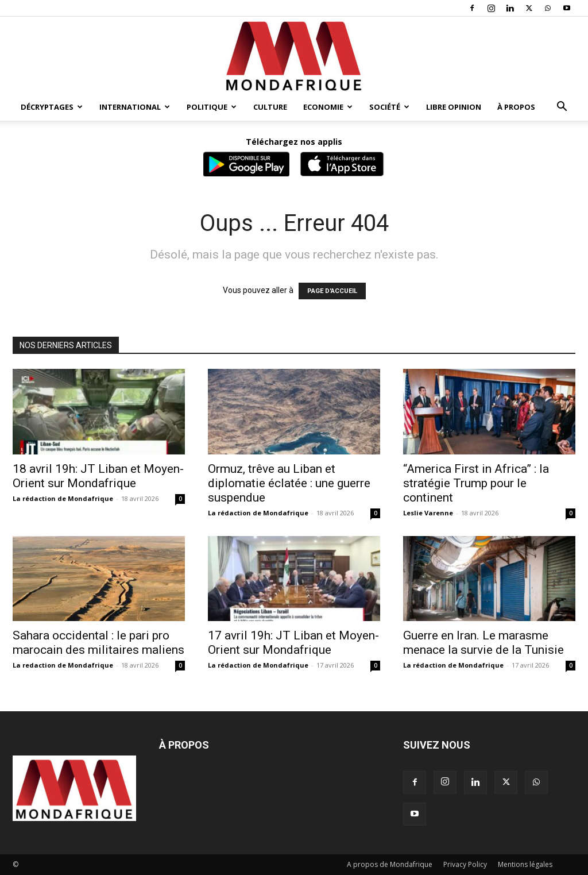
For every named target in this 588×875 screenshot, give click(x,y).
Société (389, 107)
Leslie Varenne (428, 513)
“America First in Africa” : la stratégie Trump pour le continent (476, 483)
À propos (516, 107)
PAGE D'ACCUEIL (332, 291)
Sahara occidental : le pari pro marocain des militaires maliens (98, 643)
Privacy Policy (465, 864)
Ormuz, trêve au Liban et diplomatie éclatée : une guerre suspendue (289, 483)
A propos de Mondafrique (390, 864)
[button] (562, 108)
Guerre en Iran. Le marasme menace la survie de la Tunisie (483, 643)
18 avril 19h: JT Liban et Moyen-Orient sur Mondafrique (98, 476)
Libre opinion (454, 107)
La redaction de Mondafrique (63, 665)
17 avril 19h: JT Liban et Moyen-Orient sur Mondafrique (293, 643)
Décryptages (52, 107)
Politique (212, 107)
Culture (270, 107)
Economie (328, 107)
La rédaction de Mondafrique (63, 498)
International (135, 107)
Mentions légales (525, 864)
